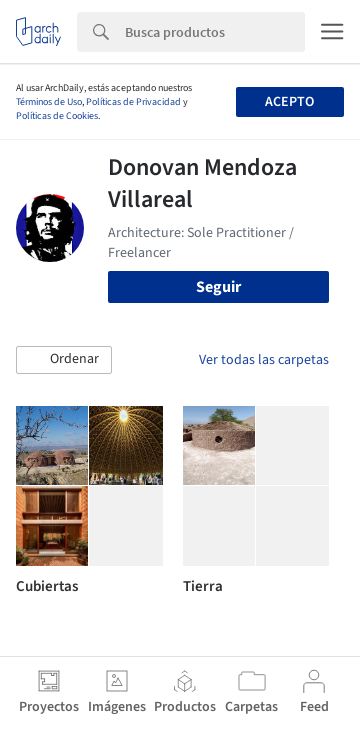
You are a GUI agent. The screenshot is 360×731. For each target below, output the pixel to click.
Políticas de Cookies (57, 116)
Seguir (218, 287)
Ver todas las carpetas (264, 360)
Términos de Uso (49, 102)
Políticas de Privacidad (133, 102)
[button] (64, 360)
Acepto (289, 102)
